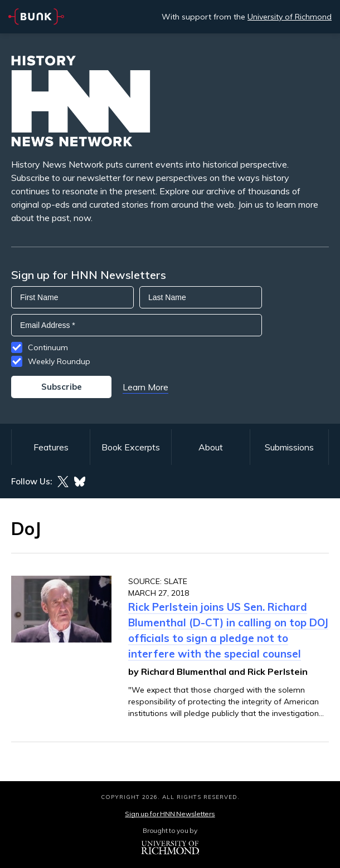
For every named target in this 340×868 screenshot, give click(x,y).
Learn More (145, 387)
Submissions (289, 447)
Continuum (48, 347)
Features (51, 447)
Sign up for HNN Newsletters (170, 814)
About (211, 447)
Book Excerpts (131, 447)
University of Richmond (290, 17)
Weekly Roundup (59, 361)
